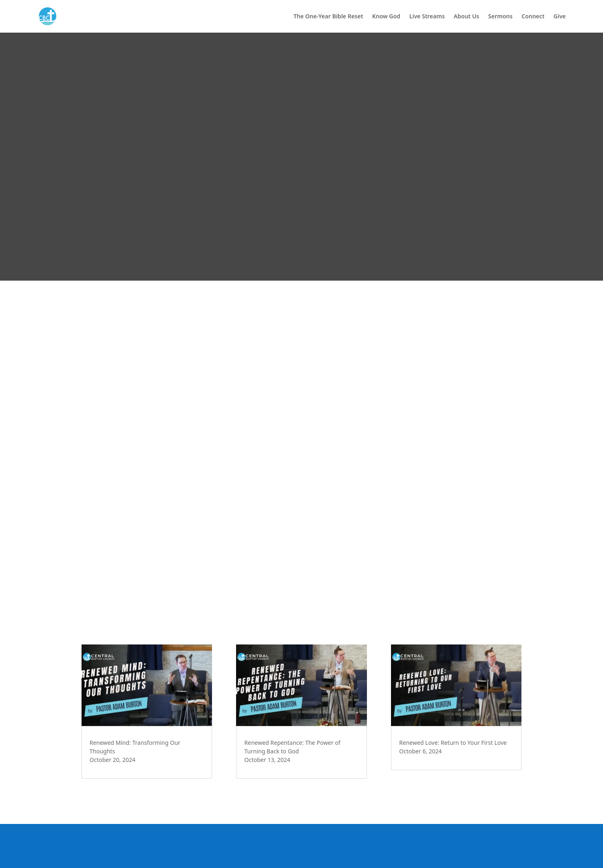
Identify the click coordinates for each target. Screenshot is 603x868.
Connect (533, 17)
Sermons (500, 17)
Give (560, 17)
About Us (466, 17)
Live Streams (427, 17)
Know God (386, 17)
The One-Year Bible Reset (328, 17)
